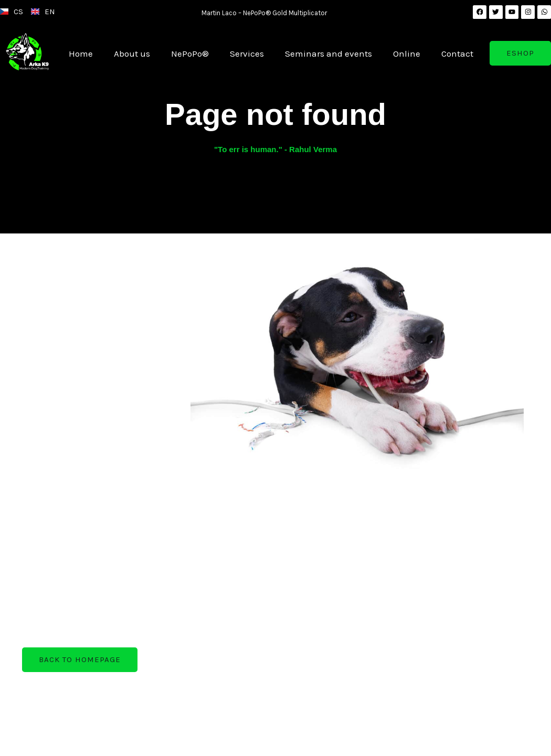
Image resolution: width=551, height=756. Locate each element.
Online (407, 54)
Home (81, 54)
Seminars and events (329, 54)
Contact (457, 54)
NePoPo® (190, 54)
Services (247, 54)
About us (132, 54)
